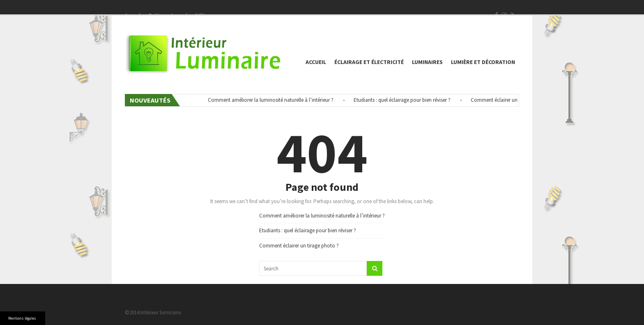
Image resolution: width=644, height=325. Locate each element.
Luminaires (427, 62)
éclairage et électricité (369, 62)
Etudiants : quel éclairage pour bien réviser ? (404, 100)
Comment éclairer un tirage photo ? (512, 100)
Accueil (316, 62)
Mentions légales (22, 318)
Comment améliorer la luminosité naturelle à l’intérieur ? (272, 100)
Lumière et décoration (483, 62)
